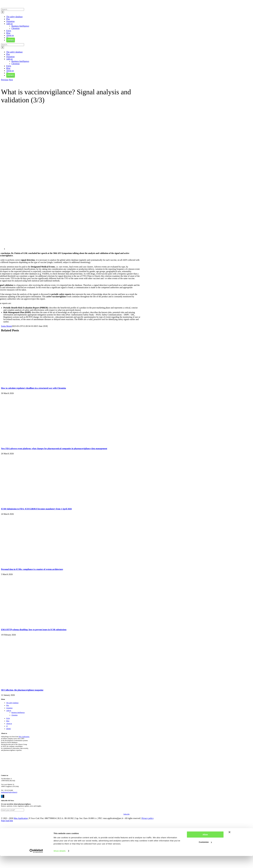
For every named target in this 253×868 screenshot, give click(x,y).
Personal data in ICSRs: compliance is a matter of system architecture (32, 569)
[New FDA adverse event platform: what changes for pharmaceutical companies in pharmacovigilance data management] (34, 443)
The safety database (12, 703)
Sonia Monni (6, 326)
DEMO (9, 729)
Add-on (9, 711)
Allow (205, 642)
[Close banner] (229, 640)
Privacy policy (148, 818)
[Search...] (13, 9)
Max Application (24, 737)
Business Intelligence (18, 713)
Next (11, 80)
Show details (60, 658)
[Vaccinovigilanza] (130, 249)
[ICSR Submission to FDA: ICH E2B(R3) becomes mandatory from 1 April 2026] (34, 504)
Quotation (9, 708)
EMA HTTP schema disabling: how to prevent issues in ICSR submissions (34, 630)
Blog (8, 721)
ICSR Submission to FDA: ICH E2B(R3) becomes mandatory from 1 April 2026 (36, 509)
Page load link (7, 821)
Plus (8, 705)
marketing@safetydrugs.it (9, 792)
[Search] (3, 12)
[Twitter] (4, 796)
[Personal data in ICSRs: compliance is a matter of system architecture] (34, 564)
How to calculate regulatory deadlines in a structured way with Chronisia (34, 388)
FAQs (8, 718)
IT (7, 726)
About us (9, 724)
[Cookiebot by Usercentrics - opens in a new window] (36, 658)
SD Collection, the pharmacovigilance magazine (22, 690)
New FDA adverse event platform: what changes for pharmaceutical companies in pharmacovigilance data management (54, 449)
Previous (5, 80)
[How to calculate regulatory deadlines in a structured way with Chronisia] (34, 383)
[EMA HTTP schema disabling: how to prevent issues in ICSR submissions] (34, 625)
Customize (205, 650)
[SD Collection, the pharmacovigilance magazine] (34, 685)
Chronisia (14, 715)
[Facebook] (3, 796)
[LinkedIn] (2, 796)
